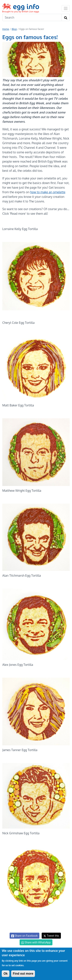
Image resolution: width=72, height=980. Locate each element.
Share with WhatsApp (36, 942)
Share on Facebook (24, 936)
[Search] (32, 17)
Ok (5, 974)
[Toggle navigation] (66, 8)
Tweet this (51, 936)
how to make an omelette (48, 192)
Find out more (23, 974)
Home (6, 29)
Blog (14, 29)
